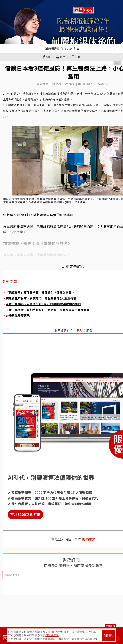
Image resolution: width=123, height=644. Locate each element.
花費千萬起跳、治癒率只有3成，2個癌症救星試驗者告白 (43, 304)
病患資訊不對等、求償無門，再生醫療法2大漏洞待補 (41, 298)
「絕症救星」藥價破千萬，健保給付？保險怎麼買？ (40, 293)
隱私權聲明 (52, 635)
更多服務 (110, 626)
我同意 (108, 635)
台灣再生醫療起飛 (18, 315)
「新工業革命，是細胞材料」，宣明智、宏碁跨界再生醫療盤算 (48, 310)
